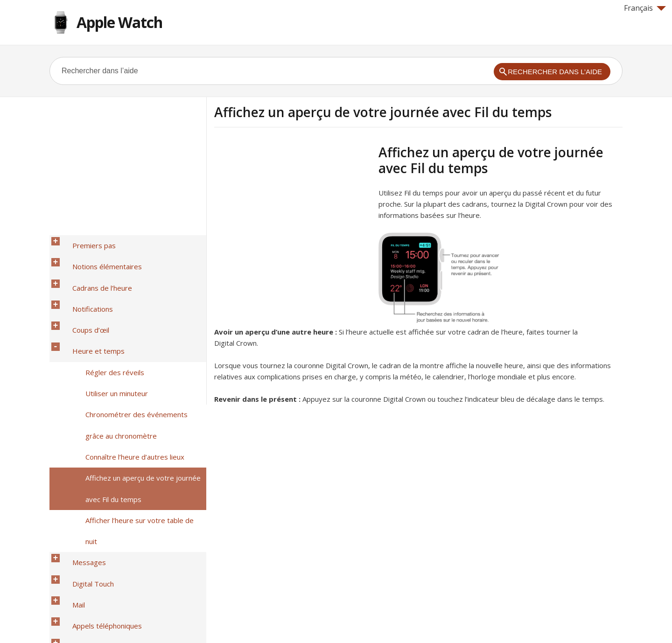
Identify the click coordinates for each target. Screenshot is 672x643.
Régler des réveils (105, 314)
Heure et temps (89, 302)
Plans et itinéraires (93, 496)
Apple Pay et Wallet (94, 484)
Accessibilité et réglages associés (117, 581)
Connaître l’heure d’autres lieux (125, 363)
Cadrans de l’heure (92, 266)
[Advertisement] (293, 210)
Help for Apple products (83, 621)
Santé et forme (87, 472)
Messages (79, 411)
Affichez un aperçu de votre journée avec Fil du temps (133, 381)
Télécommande (87, 520)
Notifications (83, 278)
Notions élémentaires (97, 253)
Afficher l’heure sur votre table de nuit (136, 399)
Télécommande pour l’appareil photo (122, 545)
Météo (73, 569)
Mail (69, 435)
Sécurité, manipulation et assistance (120, 593)
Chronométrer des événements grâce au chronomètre (137, 344)
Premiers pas (84, 241)
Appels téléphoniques (97, 447)
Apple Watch (119, 22)
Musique (76, 508)
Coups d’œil (81, 290)
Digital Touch (83, 423)
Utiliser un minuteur (107, 326)
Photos (74, 532)
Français (645, 8)
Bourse (74, 557)
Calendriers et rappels (98, 460)
